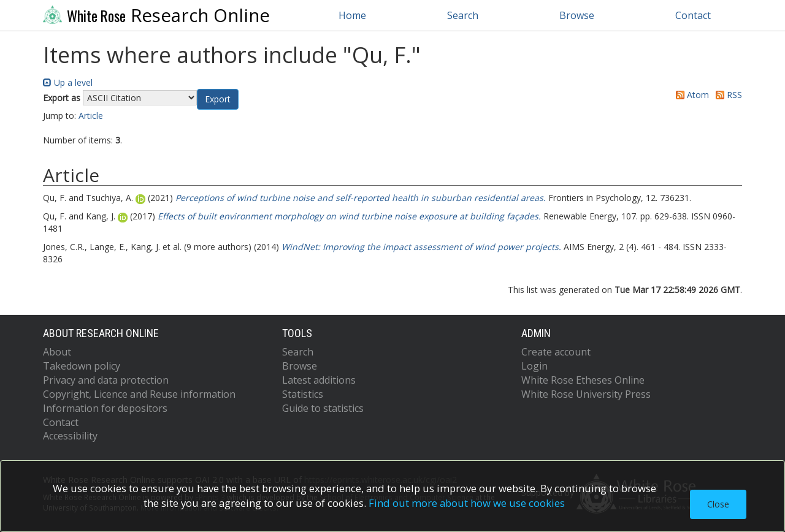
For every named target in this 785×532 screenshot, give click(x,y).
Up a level (68, 82)
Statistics (303, 394)
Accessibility (70, 436)
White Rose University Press (586, 394)
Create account (556, 352)
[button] (218, 99)
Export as (62, 98)
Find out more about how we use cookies (467, 503)
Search (463, 15)
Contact (693, 15)
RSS (727, 95)
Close (718, 504)
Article (91, 116)
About (57, 352)
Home (352, 15)
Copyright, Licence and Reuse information (139, 394)
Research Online (156, 15)
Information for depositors (105, 408)
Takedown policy (82, 366)
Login (534, 366)
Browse (577, 15)
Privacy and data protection (106, 380)
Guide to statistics (323, 408)
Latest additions (319, 380)
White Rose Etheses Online (583, 380)
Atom (690, 95)
